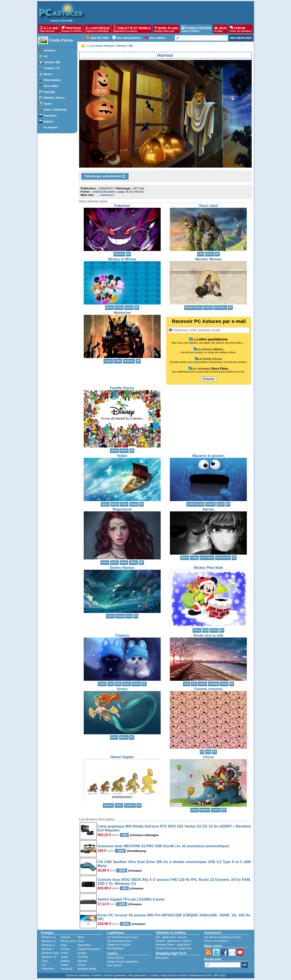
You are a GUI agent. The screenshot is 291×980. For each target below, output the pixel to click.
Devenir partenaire (115, 975)
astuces (182, 937)
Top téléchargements (119, 941)
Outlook (65, 961)
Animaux (50, 50)
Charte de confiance (77, 975)
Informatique (52, 80)
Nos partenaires (138, 975)
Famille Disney (122, 388)
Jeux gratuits (115, 965)
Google (82, 953)
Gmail (64, 957)
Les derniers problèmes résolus (223, 937)
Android (65, 937)
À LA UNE (49, 29)
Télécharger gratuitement (105, 176)
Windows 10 (49, 941)
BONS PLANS (166, 29)
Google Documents (89, 949)
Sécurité (82, 961)
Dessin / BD (52, 62)
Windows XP (49, 957)
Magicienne (122, 509)
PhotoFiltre (48, 969)
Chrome (65, 949)
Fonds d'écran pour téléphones (174, 948)
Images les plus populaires (123, 962)
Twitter (65, 965)
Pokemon (122, 206)
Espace (48, 121)
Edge (64, 945)
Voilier (122, 456)
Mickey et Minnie (122, 259)
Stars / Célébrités (55, 110)
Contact (154, 975)
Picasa (82, 965)
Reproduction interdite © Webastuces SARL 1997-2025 (193, 975)
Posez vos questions (216, 941)
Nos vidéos (157, 38)
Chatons (122, 635)
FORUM (241, 29)
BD (128, 254)
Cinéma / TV (52, 68)
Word (81, 937)
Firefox (65, 953)
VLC (44, 965)
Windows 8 (48, 945)
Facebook (66, 969)
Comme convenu (208, 689)
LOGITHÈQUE (97, 29)
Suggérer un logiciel (119, 945)
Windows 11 (49, 937)
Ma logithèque (115, 948)
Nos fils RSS (100, 38)
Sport (48, 104)
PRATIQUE (72, 29)
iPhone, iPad (68, 941)
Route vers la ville (208, 635)
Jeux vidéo (51, 86)
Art (46, 56)
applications (169, 937)
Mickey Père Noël (208, 568)
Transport (50, 116)
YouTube (83, 957)
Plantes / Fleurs (54, 98)
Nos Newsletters (129, 38)
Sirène (122, 689)
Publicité (97, 975)
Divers (48, 74)
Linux (45, 961)
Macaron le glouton (208, 456)
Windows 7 (48, 949)
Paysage (49, 92)
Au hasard (51, 127)
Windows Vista (50, 953)
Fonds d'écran (61, 40)
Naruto (208, 509)
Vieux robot (208, 206)
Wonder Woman (208, 259)
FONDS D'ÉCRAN (196, 29)
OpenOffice (84, 945)
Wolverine (122, 313)
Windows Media (87, 969)
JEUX (220, 29)
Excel (81, 941)
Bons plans (162, 958)
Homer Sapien (122, 757)
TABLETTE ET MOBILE (132, 29)
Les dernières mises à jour (123, 937)
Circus (208, 757)
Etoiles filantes (122, 568)
